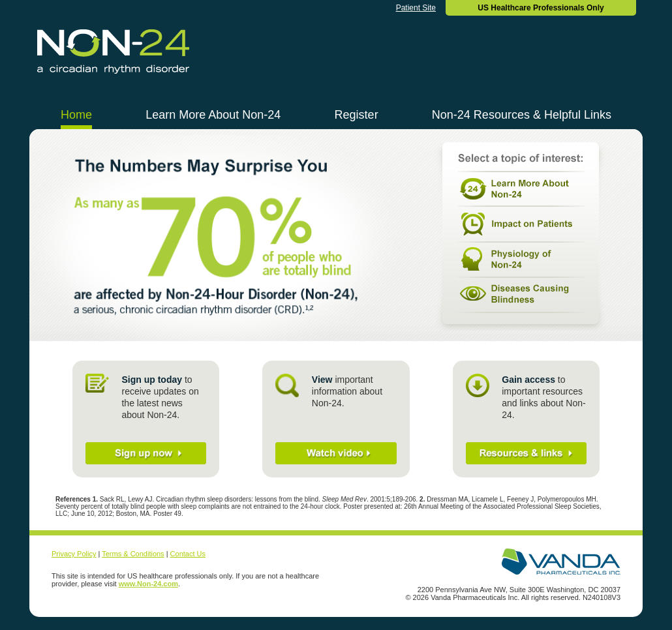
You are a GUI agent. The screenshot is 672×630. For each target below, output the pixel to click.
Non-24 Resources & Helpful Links (522, 115)
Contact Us (188, 554)
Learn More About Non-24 (213, 115)
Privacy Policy (74, 554)
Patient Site (416, 8)
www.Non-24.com (148, 584)
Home (76, 115)
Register (357, 115)
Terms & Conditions (133, 554)
